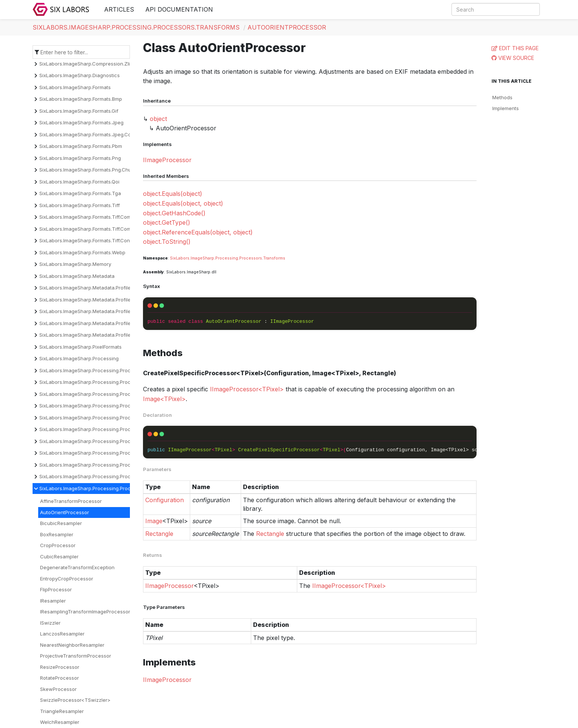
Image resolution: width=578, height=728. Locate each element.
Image (154, 521)
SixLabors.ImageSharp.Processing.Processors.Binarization (107, 382)
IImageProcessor (167, 160)
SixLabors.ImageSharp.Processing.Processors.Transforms (136, 27)
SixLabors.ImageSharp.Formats (75, 87)
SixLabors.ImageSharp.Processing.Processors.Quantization (108, 476)
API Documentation (179, 9)
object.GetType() (167, 222)
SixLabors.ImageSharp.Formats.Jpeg (81, 122)
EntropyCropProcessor (67, 579)
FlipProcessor (56, 589)
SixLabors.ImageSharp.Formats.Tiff (80, 205)
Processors (251, 258)
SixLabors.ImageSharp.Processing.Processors (93, 370)
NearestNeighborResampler (72, 645)
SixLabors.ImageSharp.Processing (79, 358)
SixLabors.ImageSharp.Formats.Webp (82, 252)
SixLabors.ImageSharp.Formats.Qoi (79, 182)
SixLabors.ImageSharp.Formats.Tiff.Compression (95, 217)
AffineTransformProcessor (71, 501)
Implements (506, 108)
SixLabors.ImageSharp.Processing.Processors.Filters (100, 441)
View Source (516, 58)
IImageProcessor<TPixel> (247, 389)
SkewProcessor (58, 689)
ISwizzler (50, 623)
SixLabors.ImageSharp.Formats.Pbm (81, 146)
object (158, 119)
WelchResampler (60, 722)
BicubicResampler (61, 523)
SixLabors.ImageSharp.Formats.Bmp (81, 99)
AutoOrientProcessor (287, 27)
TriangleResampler (62, 711)
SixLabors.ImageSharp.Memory (75, 264)
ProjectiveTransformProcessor (76, 656)
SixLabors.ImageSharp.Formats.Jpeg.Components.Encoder (107, 134)
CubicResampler (59, 556)
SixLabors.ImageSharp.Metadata (77, 276)
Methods (502, 97)
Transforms (274, 258)
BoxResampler (57, 534)
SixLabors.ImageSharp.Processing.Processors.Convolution (107, 394)
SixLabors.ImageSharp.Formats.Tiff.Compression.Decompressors (114, 229)
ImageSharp (202, 258)
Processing (227, 258)
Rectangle (159, 534)
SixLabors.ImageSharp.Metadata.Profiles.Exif (91, 300)
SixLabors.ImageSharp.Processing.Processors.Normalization (109, 453)
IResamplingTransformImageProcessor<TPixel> (95, 612)
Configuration (165, 500)
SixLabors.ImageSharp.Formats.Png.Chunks (89, 170)
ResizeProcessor (60, 667)
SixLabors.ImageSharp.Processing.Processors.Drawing (103, 418)
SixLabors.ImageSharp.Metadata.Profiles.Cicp (92, 288)
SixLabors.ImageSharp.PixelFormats (80, 347)
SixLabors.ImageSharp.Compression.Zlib (86, 64)
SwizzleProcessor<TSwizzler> (75, 700)
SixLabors (180, 258)
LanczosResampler (62, 634)
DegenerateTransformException (77, 567)
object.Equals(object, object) (183, 203)
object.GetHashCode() (174, 213)
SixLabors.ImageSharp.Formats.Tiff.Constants (92, 240)
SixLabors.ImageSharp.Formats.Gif (79, 111)
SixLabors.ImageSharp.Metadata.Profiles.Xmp (92, 335)
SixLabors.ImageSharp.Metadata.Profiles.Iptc (91, 323)
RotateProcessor (60, 678)
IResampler (53, 601)
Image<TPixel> (164, 399)
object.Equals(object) (173, 194)
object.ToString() (167, 242)
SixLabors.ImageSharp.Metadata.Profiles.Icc (90, 311)
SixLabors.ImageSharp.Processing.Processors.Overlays (104, 465)
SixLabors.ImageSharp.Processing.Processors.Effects (101, 429)
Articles (119, 9)
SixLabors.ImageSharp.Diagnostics (80, 75)
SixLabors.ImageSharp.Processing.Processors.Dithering (104, 406)
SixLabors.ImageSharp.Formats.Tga (80, 193)
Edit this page (519, 48)
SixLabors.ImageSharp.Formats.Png (80, 158)
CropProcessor (58, 545)
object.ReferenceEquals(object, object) (198, 232)
